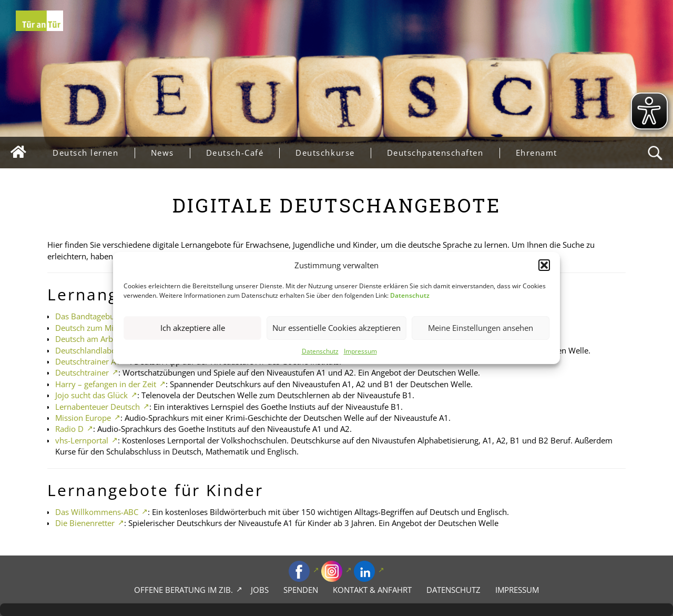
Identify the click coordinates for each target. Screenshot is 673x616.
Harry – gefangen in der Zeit (106, 384)
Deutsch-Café (243, 153)
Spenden (301, 590)
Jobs (260, 590)
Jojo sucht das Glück (91, 395)
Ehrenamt (537, 153)
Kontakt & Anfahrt (372, 590)
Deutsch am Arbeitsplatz (99, 339)
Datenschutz (320, 351)
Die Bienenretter (85, 523)
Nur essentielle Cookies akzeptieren (336, 328)
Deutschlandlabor (87, 350)
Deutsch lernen (94, 153)
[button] (544, 265)
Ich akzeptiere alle (193, 328)
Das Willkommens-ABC (97, 512)
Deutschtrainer (82, 372)
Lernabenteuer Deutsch (98, 407)
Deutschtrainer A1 (88, 361)
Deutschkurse (333, 153)
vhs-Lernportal (82, 440)
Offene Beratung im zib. (183, 590)
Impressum (360, 351)
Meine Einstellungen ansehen (481, 328)
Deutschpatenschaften (443, 153)
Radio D (69, 429)
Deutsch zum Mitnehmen (101, 328)
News (170, 153)
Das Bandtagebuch (89, 316)
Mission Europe (83, 418)
